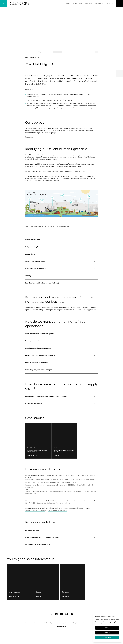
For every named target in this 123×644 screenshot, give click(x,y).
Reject (107, 632)
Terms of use (29, 623)
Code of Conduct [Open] (61, 508)
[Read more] (20, 596)
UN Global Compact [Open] (44, 483)
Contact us (109, 4)
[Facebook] (62, 614)
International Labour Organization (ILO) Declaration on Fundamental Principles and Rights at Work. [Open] (60, 480)
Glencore (28, 52)
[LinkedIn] (56, 614)
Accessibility (57, 623)
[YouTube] (72, 614)
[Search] (119, 4)
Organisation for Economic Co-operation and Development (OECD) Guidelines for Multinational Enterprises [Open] (59, 486)
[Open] (61, 240)
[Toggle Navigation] (4, 4)
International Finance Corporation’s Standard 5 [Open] (75, 501)
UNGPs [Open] (57, 475)
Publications (78, 4)
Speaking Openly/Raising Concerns (72, 623)
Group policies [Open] (75, 508)
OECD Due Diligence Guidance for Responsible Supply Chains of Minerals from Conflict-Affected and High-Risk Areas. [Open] (61, 493)
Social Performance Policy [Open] (58, 510)
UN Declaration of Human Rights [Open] (83, 475)
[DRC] (64, 455)
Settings (107, 627)
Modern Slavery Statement (91, 623)
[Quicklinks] (119, 73)
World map (88, 4)
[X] (51, 614)
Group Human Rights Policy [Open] (35, 510)
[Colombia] (38, 455)
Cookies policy (48, 623)
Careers (68, 4)
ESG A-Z (47, 52)
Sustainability (37, 52)
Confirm (107, 637)
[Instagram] (67, 614)
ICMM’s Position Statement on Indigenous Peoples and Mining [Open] (48, 503)
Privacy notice (38, 623)
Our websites (99, 4)
